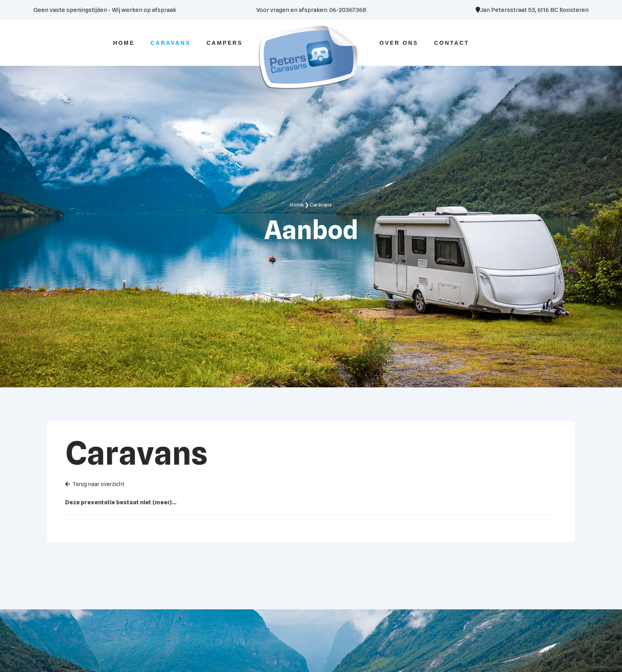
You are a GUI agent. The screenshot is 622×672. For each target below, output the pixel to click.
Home (297, 205)
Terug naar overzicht (95, 484)
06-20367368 (348, 10)
